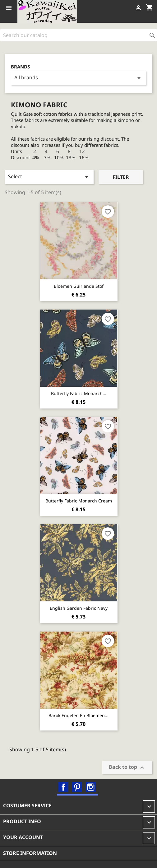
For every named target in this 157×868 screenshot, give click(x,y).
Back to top (127, 767)
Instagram (91, 787)
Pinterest (77, 787)
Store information (30, 853)
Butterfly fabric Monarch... (79, 393)
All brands (78, 78)
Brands (20, 67)
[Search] (78, 35)
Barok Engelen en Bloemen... (78, 715)
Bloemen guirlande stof (79, 286)
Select (49, 177)
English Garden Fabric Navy (79, 608)
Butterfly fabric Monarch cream (79, 501)
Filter (121, 177)
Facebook (63, 787)
